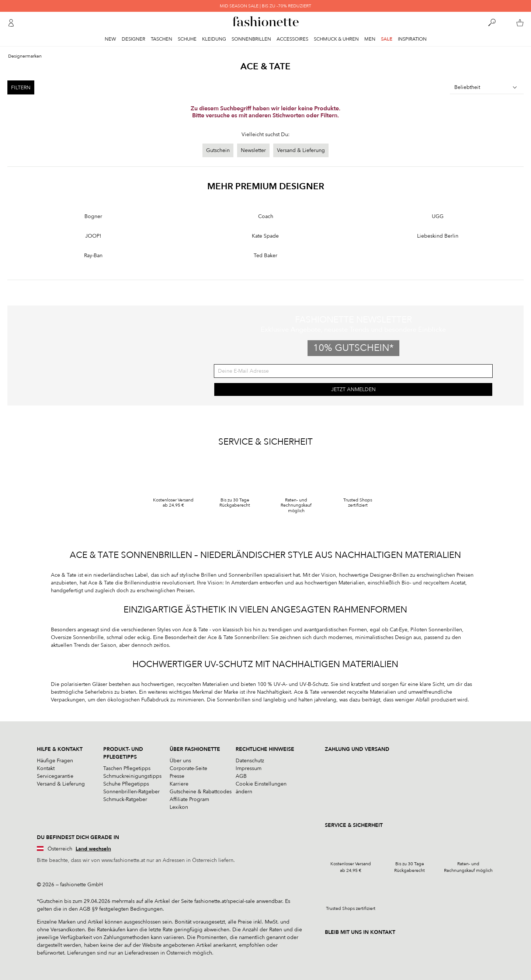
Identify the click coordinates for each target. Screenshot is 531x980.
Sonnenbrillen (251, 39)
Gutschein (218, 150)
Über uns (180, 761)
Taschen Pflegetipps (127, 768)
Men (370, 39)
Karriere (179, 784)
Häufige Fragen (55, 761)
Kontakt (46, 768)
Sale (387, 39)
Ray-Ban (93, 256)
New (110, 39)
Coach (266, 216)
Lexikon (179, 807)
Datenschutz (250, 761)
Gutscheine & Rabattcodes (201, 792)
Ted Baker (265, 256)
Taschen (162, 39)
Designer (133, 39)
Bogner (93, 216)
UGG (438, 216)
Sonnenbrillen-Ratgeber (131, 792)
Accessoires (292, 39)
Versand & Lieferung (301, 150)
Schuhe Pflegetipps (126, 784)
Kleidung (214, 39)
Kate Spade (265, 236)
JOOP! (93, 236)
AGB (241, 776)
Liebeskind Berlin (438, 236)
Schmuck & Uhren (336, 39)
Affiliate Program (189, 799)
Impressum (249, 768)
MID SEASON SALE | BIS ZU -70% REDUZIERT (265, 6)
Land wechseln (93, 849)
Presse (177, 776)
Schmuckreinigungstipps (132, 776)
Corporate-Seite (188, 768)
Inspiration (412, 39)
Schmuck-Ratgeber (125, 799)
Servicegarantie (55, 776)
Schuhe (187, 39)
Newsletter (253, 150)
